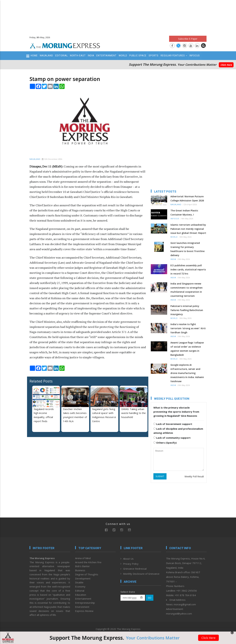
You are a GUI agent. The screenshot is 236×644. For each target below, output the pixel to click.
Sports (154, 56)
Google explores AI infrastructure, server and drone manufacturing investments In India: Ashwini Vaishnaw (187, 373)
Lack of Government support (173, 424)
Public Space (138, 56)
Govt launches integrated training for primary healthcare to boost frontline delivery (187, 249)
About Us (128, 559)
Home (34, 56)
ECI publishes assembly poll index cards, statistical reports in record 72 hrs (188, 269)
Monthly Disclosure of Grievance (141, 574)
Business (80, 570)
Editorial (62, 56)
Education (81, 595)
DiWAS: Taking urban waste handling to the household (133, 413)
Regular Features (174, 56)
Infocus (195, 56)
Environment (82, 607)
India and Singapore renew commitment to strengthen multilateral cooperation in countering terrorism (187, 290)
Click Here (226, 65)
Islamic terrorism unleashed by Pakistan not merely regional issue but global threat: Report (188, 229)
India (91, 56)
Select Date (128, 592)
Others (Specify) (165, 443)
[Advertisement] (118, 16)
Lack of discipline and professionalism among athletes (178, 431)
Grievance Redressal (135, 569)
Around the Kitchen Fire (88, 562)
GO (150, 598)
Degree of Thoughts (87, 574)
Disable (79, 582)
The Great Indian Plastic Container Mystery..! (184, 213)
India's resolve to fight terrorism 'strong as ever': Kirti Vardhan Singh (188, 328)
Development (83, 578)
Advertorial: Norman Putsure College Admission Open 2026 (187, 198)
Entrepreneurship (85, 603)
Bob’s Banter (82, 566)
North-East (78, 56)
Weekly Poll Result (194, 476)
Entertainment (106, 56)
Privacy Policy (131, 564)
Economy (80, 586)
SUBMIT (160, 476)
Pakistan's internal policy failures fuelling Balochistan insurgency (187, 310)
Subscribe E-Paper (188, 39)
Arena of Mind (83, 558)
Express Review (84, 611)
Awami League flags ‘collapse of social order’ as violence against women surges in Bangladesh (187, 349)
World (123, 56)
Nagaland (46, 56)
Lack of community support (172, 438)
